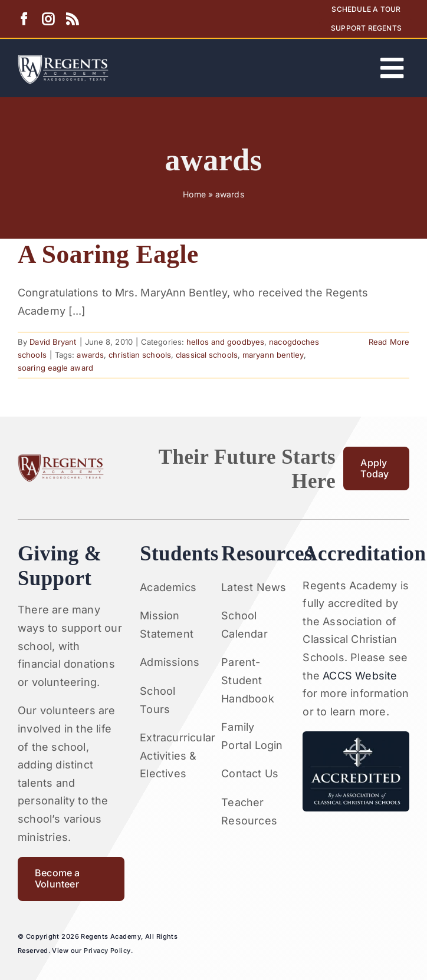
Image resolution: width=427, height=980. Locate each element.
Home (194, 194)
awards (90, 355)
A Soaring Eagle (108, 254)
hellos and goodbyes (225, 342)
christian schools (140, 355)
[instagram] (48, 19)
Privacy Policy (107, 951)
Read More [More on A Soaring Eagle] (389, 342)
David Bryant (53, 342)
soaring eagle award (55, 368)
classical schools (207, 355)
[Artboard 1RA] (63, 60)
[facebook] (24, 19)
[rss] (72, 19)
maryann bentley (273, 355)
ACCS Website (360, 676)
